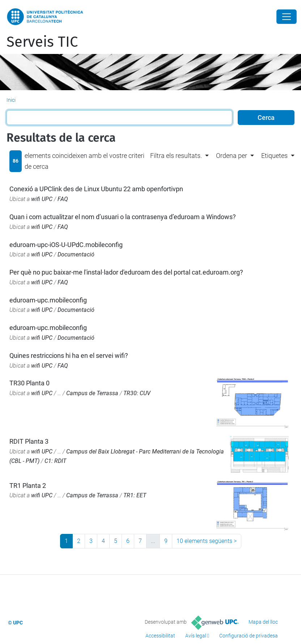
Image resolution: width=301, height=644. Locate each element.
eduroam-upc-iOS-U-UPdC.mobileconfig (66, 245)
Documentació (76, 254)
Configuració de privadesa (249, 636)
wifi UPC (42, 199)
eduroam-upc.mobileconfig (48, 300)
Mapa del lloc (263, 622)
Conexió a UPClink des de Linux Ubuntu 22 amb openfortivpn (96, 189)
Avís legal (196, 636)
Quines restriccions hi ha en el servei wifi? (69, 356)
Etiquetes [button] (274, 156)
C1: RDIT (55, 461)
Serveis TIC (42, 42)
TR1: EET (135, 495)
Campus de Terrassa (92, 393)
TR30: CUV (137, 393)
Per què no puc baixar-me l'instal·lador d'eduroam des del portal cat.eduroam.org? (126, 272)
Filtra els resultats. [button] (176, 156)
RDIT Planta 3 (29, 441)
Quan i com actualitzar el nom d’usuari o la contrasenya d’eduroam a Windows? (123, 217)
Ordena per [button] (232, 156)
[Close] (287, 17)
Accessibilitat (160, 636)
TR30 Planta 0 (29, 383)
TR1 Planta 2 (28, 486)
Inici (11, 100)
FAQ (63, 199)
